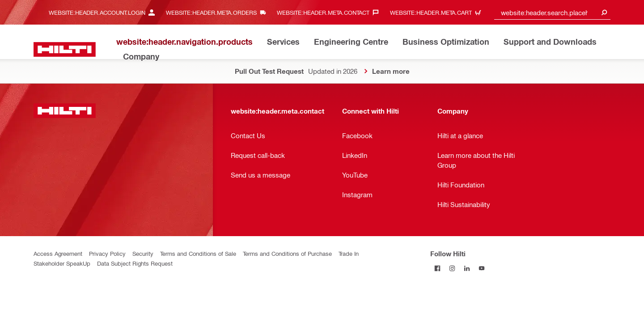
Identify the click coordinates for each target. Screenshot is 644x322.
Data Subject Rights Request (135, 263)
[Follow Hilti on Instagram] (452, 268)
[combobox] (552, 12)
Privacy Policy (107, 253)
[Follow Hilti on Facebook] (438, 268)
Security (143, 253)
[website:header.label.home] (65, 49)
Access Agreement (58, 253)
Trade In (349, 253)
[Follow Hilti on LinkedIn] (467, 268)
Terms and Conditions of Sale (198, 253)
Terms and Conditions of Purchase (287, 253)
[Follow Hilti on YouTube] (482, 268)
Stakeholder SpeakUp (62, 263)
